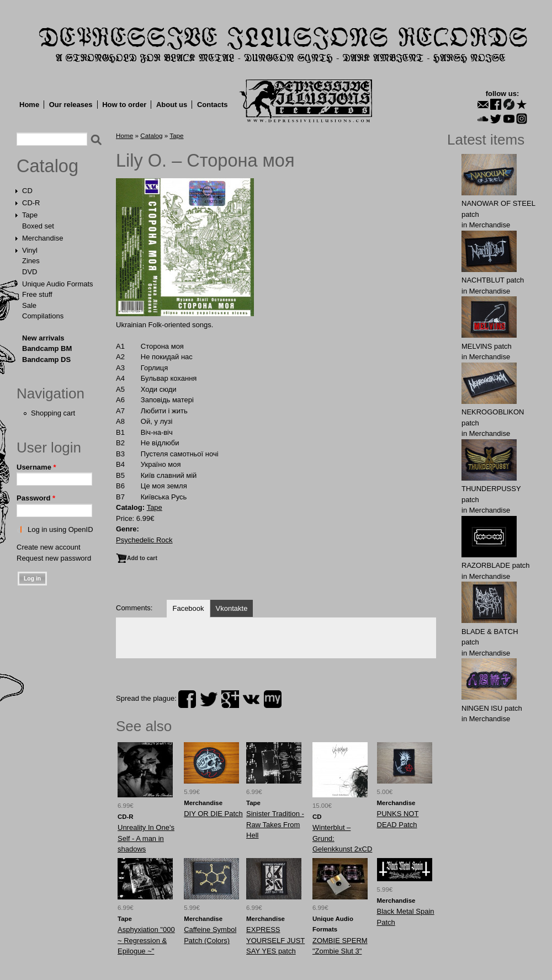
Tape (30, 215)
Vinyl (30, 250)
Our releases (71, 105)
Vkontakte (232, 608)
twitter (209, 699)
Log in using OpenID (60, 529)
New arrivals (43, 338)
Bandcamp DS (46, 359)
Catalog (47, 166)
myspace (273, 699)
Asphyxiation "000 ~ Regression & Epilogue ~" (146, 940)
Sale (29, 305)
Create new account (49, 547)
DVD (30, 272)
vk (251, 699)
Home (29, 105)
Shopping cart (53, 413)
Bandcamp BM (47, 348)
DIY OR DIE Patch (213, 814)
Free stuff (37, 294)
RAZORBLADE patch (496, 565)
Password (36, 498)
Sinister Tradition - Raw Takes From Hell (275, 824)
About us (172, 105)
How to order (124, 105)
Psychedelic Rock (144, 540)
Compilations (43, 316)
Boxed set (38, 226)
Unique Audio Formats (58, 284)
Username (36, 467)
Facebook (188, 608)
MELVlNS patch (487, 346)
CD (27, 191)
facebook (187, 699)
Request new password (54, 558)
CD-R (31, 203)
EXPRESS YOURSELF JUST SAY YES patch (275, 940)
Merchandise (43, 238)
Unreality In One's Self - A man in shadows (146, 838)
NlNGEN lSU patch (492, 708)
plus (230, 699)
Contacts (213, 105)
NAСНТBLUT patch (493, 280)
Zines (31, 261)
